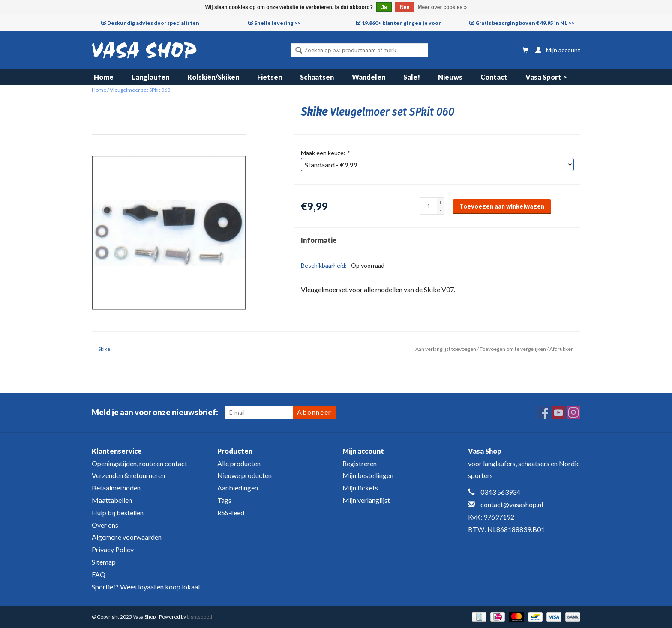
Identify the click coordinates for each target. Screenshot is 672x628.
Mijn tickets (360, 488)
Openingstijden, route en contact (139, 463)
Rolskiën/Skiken (213, 77)
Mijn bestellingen (368, 475)
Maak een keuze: (325, 153)
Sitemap (104, 562)
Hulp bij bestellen (118, 513)
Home (104, 77)
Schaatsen (317, 77)
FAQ (99, 574)
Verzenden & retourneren (128, 475)
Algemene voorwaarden (127, 537)
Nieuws (450, 77)
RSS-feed (231, 513)
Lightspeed (199, 617)
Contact (494, 77)
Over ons (105, 525)
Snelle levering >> (277, 23)
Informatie (319, 240)
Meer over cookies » (442, 7)
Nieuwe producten (244, 475)
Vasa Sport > (546, 77)
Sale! (412, 77)
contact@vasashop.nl (512, 504)
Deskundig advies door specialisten (153, 23)
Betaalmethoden (116, 488)
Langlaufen (150, 77)
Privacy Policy (113, 549)
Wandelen (369, 77)
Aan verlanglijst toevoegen (446, 349)
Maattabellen (112, 500)
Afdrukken (562, 349)
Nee (405, 7)
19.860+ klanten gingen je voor (401, 23)
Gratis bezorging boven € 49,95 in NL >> (525, 23)
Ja (384, 7)
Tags (224, 500)
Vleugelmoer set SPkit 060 (140, 90)
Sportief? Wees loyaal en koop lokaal (146, 587)
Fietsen (270, 77)
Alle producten (239, 463)
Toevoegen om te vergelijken (513, 349)
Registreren (360, 463)
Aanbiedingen (238, 488)
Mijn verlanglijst (366, 500)
